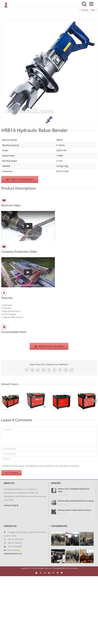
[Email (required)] (49, 454)
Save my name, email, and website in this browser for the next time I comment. (42, 466)
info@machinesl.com (13, 554)
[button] (49, 120)
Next (93, 10)
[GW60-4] (36, 392)
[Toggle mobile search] (84, 4)
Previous (85, 10)
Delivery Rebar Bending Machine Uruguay (76, 501)
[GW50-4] (87, 392)
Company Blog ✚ (11, 505)
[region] (49, 72)
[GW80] (11, 392)
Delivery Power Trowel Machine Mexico (75, 510)
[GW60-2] (62, 392)
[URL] (49, 459)
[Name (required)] (49, 449)
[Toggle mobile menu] (92, 4)
